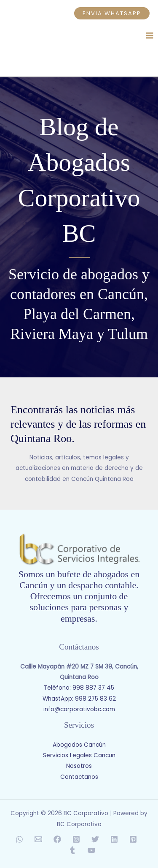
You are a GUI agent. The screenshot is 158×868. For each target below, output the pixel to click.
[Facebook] (57, 839)
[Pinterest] (133, 839)
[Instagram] (76, 839)
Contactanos (79, 777)
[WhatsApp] (19, 839)
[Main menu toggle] (150, 35)
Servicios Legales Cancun (79, 755)
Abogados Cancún (79, 745)
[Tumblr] (72, 850)
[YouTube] (91, 850)
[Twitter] (95, 839)
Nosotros (79, 766)
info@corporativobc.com (79, 709)
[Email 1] (38, 839)
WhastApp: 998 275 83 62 (79, 699)
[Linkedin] (114, 839)
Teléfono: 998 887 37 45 (79, 688)
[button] (112, 13)
